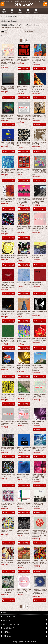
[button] (2, 4)
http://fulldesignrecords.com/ (11, 27)
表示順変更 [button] (29, 31)
